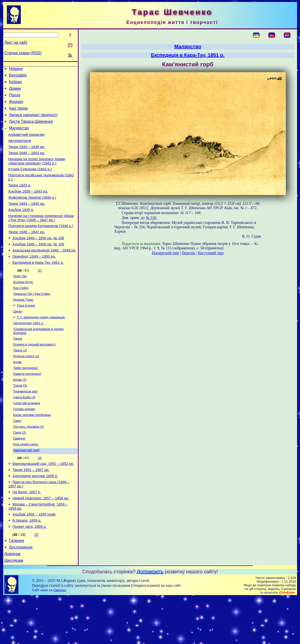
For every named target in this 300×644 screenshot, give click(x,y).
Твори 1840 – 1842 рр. (27, 163)
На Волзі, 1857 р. (27, 532)
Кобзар (15, 84)
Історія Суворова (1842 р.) (30, 181)
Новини (16, 69)
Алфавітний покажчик (26, 143)
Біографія (18, 77)
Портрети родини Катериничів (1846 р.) (41, 243)
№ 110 (151, 218)
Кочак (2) (20, 410)
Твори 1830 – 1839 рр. (27, 156)
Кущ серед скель (26, 480)
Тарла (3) (20, 417)
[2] (36, 579)
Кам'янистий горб (26, 487)
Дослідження (21, 593)
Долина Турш (23, 324)
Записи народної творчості (33, 121)
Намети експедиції (27, 404)
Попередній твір (165, 253)
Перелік (188, 253)
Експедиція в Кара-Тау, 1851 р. (38, 285)
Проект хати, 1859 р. (30, 571)
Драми (15, 91)
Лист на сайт (16, 42)
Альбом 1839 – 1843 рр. (28, 205)
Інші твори (18, 113)
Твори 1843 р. (20, 198)
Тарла (18, 366)
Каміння (19, 474)
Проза (15, 99)
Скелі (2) (20, 468)
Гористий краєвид (27, 436)
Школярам (14, 607)
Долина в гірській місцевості (34, 372)
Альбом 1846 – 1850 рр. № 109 (38, 264)
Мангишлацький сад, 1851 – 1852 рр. (43, 501)
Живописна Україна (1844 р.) (32, 212)
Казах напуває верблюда (32, 449)
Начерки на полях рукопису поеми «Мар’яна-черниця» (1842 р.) (37, 172)
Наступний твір (211, 253)
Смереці (60, 637)
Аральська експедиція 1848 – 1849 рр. (44, 271)
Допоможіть (150, 619)
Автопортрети (20, 149)
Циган (18, 337)
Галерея (17, 585)
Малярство (19, 135)
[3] (40, 495)
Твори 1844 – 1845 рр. (27, 219)
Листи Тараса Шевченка (31, 128)
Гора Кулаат (26, 330)
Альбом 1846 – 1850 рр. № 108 (38, 257)
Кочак (18, 391)
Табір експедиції (26, 398)
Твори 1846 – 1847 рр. (27, 250)
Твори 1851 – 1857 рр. (31, 508)
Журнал (16, 106)
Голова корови (24, 442)
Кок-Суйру (21, 311)
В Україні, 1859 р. (27, 564)
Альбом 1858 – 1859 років (34, 557)
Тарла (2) (20, 379)
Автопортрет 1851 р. (29, 350)
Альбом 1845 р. (21, 226)
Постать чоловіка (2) (29, 461)
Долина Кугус (23, 305)
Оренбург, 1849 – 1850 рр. (34, 278)
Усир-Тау (20, 299)
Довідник (12, 600)
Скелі (17, 455)
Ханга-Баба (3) (24, 430)
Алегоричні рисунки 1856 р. (35, 515)
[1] (40, 293)
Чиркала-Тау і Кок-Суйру (32, 318)
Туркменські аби (25, 423)
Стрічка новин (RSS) (23, 53)
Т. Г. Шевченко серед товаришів (41, 343)
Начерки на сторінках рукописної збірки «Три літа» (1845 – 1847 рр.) (41, 235)
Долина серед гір (26, 385)
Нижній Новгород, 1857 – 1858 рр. (41, 539)
